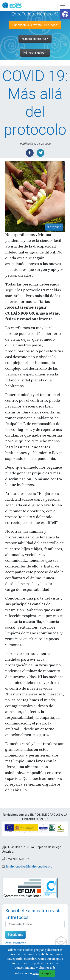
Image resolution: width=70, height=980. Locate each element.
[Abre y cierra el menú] (63, 6)
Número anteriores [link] (34, 39)
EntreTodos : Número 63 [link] (35, 14)
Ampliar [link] (54, 227)
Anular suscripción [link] (16, 943)
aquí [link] (36, 973)
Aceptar (47, 973)
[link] (65, 14)
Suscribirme (15, 935)
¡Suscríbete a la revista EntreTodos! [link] (35, 25)
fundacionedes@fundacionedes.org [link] (29, 866)
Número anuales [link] (34, 53)
